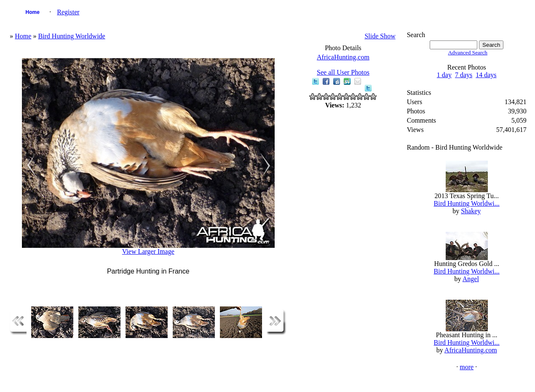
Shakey (471, 211)
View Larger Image (148, 251)
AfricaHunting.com (343, 57)
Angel (471, 279)
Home (33, 12)
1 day (444, 75)
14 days (486, 75)
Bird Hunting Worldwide (71, 36)
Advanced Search (468, 52)
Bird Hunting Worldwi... (467, 203)
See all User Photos (343, 72)
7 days (464, 75)
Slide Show (380, 36)
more (467, 367)
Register (68, 12)
